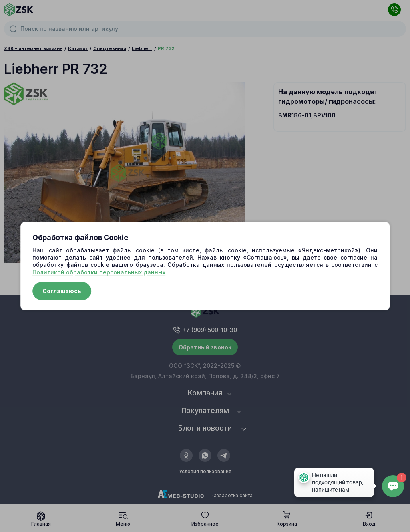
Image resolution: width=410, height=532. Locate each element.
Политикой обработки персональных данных (99, 272)
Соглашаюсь (62, 291)
